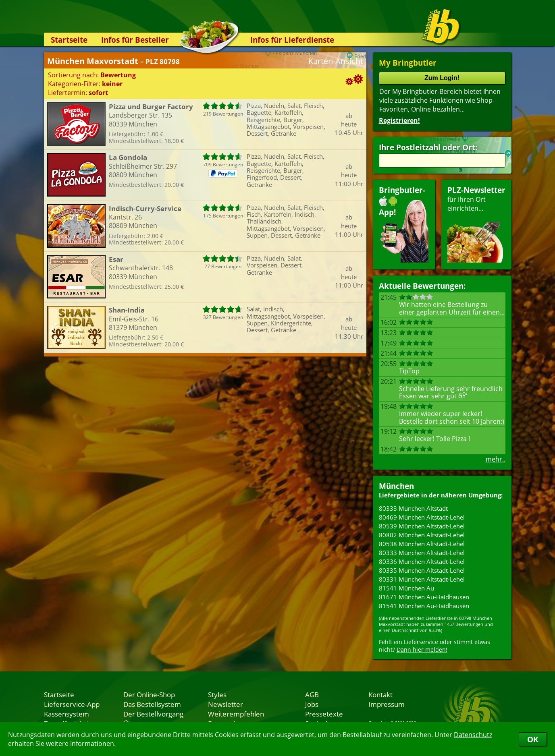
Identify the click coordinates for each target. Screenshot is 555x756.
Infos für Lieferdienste (292, 40)
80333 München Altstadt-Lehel (422, 553)
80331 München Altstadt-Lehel (422, 579)
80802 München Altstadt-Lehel (422, 535)
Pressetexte (324, 714)
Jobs (312, 704)
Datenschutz (473, 735)
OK (533, 739)
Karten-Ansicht (336, 61)
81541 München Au (406, 588)
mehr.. (496, 459)
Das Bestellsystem (152, 704)
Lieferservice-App (72, 704)
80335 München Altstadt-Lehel (422, 570)
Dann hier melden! (422, 649)
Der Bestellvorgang (153, 714)
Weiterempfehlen (236, 714)
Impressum (387, 704)
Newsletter (226, 704)
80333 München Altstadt (413, 508)
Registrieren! (399, 120)
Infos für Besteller (135, 40)
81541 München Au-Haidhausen (424, 606)
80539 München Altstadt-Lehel (422, 526)
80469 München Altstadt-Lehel (422, 517)
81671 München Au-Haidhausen (424, 597)
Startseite (69, 40)
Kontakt (380, 694)
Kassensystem (67, 714)
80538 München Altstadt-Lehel (422, 544)
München (396, 486)
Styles (217, 694)
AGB (312, 694)
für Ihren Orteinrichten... (476, 224)
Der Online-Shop (149, 694)
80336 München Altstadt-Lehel (422, 561)
